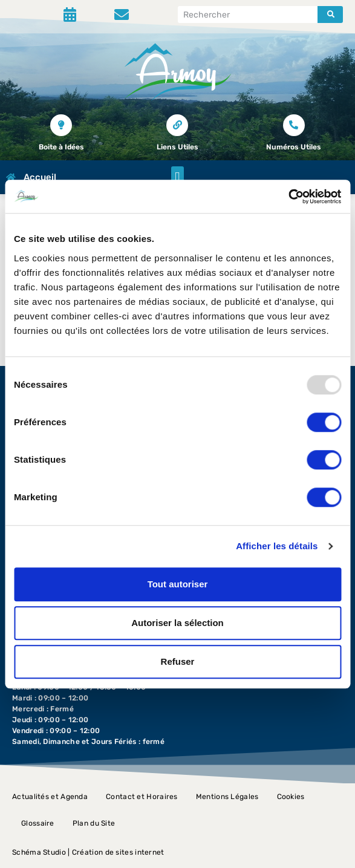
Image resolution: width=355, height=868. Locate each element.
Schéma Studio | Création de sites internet (88, 852)
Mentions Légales (227, 797)
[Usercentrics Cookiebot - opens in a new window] (288, 197)
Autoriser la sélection (177, 623)
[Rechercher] (330, 15)
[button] (177, 177)
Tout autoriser (178, 584)
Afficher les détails (277, 546)
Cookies (291, 797)
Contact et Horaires (142, 797)
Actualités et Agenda (50, 797)
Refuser (178, 661)
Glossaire (38, 823)
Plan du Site (94, 823)
